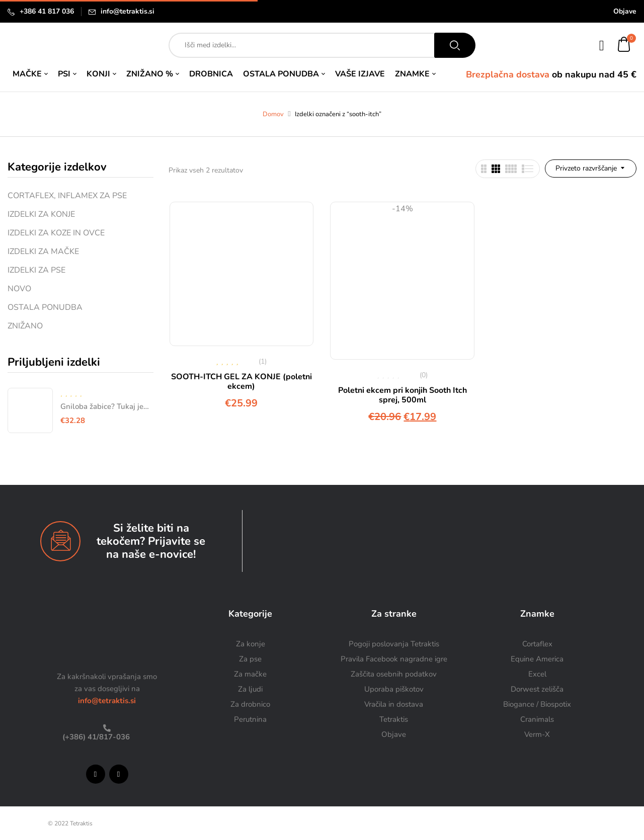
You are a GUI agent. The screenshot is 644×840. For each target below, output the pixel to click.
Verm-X (537, 734)
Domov (273, 114)
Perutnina (250, 719)
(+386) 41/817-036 (95, 737)
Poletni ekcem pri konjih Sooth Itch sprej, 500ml (403, 395)
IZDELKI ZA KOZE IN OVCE (56, 233)
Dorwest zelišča (537, 689)
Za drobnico (250, 704)
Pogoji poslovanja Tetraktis (394, 644)
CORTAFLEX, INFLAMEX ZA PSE (67, 196)
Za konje (251, 644)
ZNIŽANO (25, 326)
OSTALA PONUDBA (45, 307)
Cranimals (537, 719)
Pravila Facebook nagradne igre (394, 659)
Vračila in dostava (394, 704)
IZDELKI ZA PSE (36, 270)
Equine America (537, 659)
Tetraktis (394, 719)
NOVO (19, 289)
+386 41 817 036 (47, 11)
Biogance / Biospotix (537, 704)
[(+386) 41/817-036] (107, 728)
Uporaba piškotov (394, 689)
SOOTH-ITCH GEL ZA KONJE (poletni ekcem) (242, 382)
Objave (625, 11)
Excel (537, 674)
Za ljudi (250, 689)
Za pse (250, 659)
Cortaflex (537, 644)
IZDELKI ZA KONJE (41, 214)
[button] (624, 46)
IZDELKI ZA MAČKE (43, 251)
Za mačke (250, 674)
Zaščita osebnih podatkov (394, 674)
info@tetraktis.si (128, 11)
